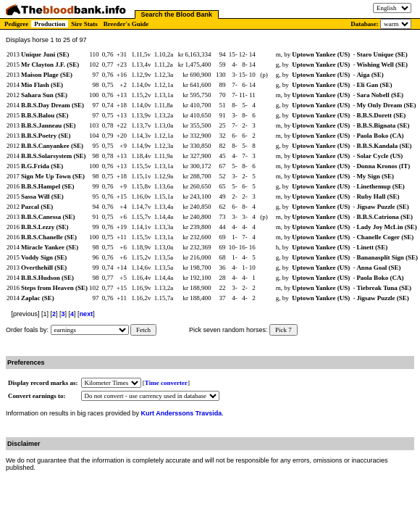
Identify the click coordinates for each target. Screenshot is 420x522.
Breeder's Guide (126, 24)
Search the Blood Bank (177, 14)
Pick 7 (283, 330)
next (87, 314)
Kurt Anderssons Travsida (182, 413)
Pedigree (16, 24)
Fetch (143, 330)
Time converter (166, 383)
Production (50, 24)
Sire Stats (84, 24)
